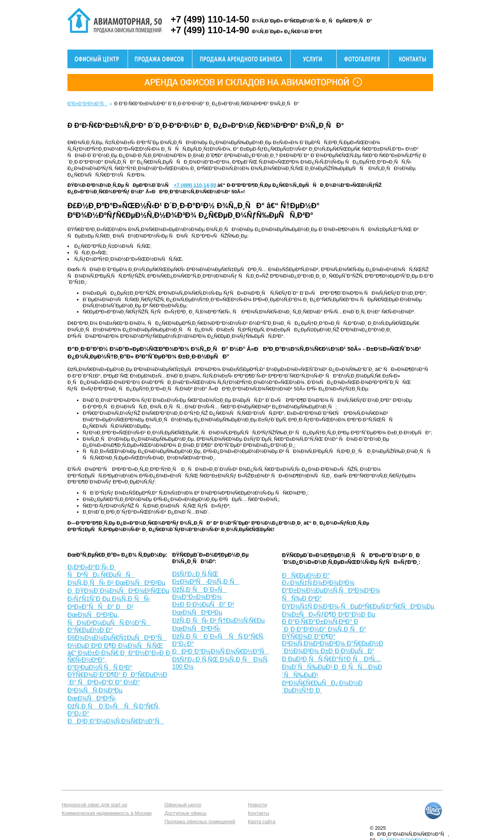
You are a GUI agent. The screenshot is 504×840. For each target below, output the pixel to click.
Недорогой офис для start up (94, 805)
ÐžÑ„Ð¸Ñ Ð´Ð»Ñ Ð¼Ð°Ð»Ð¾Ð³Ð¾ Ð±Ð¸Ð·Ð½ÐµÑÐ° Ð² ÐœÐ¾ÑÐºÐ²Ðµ (203, 601)
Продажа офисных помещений (200, 822)
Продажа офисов (160, 59)
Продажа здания (241, 59)
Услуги (314, 59)
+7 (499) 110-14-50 (195, 185)
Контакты (259, 813)
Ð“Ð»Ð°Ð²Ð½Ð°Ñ (87, 104)
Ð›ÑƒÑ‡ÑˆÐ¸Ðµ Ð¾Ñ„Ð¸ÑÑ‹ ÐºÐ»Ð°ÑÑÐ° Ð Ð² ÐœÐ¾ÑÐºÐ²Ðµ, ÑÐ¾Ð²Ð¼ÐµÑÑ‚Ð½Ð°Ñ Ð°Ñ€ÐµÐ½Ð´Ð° (109, 614)
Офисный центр (98, 59)
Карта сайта (262, 822)
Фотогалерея (363, 59)
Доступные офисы (186, 813)
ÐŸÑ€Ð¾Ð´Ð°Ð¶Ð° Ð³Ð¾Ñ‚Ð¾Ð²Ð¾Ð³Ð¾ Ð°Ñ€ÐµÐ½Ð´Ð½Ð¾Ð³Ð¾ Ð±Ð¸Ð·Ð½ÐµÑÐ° (332, 644)
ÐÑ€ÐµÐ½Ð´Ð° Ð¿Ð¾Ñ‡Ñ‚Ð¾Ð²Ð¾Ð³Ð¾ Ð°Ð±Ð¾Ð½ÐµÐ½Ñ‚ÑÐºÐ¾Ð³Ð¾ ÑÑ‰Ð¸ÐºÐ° (331, 587)
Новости (258, 805)
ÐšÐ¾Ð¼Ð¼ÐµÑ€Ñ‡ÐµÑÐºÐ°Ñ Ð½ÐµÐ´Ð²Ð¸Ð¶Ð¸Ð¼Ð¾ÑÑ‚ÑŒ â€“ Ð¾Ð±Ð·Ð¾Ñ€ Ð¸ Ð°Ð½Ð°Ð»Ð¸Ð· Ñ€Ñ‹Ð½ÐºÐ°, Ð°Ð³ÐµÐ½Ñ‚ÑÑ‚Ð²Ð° (120, 653)
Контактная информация (411, 59)
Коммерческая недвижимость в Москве (107, 813)
